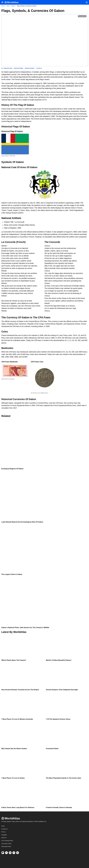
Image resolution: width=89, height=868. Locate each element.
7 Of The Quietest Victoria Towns (58, 719)
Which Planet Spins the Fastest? (14, 660)
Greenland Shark (52, 749)
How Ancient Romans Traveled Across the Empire (20, 690)
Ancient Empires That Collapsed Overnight (62, 690)
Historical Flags (19, 68)
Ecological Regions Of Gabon (12, 469)
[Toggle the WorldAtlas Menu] (2, 2)
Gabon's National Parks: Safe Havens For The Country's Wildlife (25, 628)
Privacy (3, 832)
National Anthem (30, 68)
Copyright (4, 835)
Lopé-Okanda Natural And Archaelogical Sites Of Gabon (22, 522)
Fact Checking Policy (7, 841)
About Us (4, 838)
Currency (39, 68)
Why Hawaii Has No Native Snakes (14, 749)
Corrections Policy (6, 844)
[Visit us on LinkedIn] (18, 853)
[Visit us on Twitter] (10, 853)
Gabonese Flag (8, 68)
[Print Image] (82, 16)
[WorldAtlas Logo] (12, 2)
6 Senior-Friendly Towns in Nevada (59, 807)
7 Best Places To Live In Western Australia (17, 719)
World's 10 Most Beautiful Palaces (59, 660)
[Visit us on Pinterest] (14, 853)
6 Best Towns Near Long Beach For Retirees (18, 807)
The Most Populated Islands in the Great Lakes (64, 778)
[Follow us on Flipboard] (3, 853)
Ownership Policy (6, 846)
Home (3, 826)
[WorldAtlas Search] (87, 2)
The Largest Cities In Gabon (12, 574)
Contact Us (4, 829)
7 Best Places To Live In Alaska (13, 778)
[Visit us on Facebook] (6, 853)
